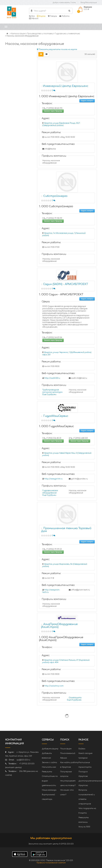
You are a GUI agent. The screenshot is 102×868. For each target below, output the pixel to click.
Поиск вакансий (68, 753)
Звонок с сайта (49, 762)
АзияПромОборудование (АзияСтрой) (59, 626)
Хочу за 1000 (84, 827)
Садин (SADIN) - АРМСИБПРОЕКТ (66, 284)
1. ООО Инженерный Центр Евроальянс (67, 96)
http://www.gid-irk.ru (53, 479)
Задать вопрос (87, 101)
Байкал (82, 749)
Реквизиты (47, 772)
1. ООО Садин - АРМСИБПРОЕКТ (61, 294)
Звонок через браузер (53, 111)
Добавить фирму (50, 749)
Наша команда (49, 790)
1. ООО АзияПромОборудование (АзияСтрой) (61, 639)
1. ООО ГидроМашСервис (56, 426)
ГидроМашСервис (56, 416)
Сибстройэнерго (55, 196)
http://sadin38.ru (52, 378)
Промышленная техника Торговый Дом (66, 530)
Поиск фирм (66, 749)
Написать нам (49, 767)
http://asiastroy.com (54, 686)
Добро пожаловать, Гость (64, 3)
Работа (64, 16)
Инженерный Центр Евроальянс (66, 86)
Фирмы (41, 16)
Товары (52, 16)
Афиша (34, 18)
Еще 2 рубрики (49, 394)
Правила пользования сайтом (51, 863)
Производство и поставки (40, 34)
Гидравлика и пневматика (67, 34)
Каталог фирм (18, 34)
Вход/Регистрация (89, 3)
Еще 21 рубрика (74, 700)
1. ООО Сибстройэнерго (56, 206)
